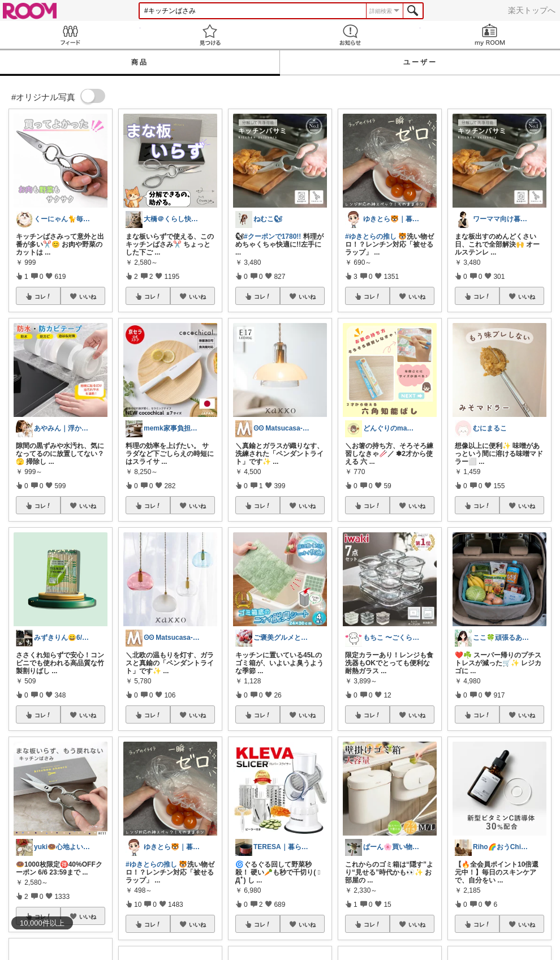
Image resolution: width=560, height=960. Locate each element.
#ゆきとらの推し (151, 864)
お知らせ (350, 35)
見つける (210, 35)
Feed (70, 35)
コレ (43, 296)
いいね (88, 296)
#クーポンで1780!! (272, 236)
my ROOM (490, 35)
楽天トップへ (532, 10)
